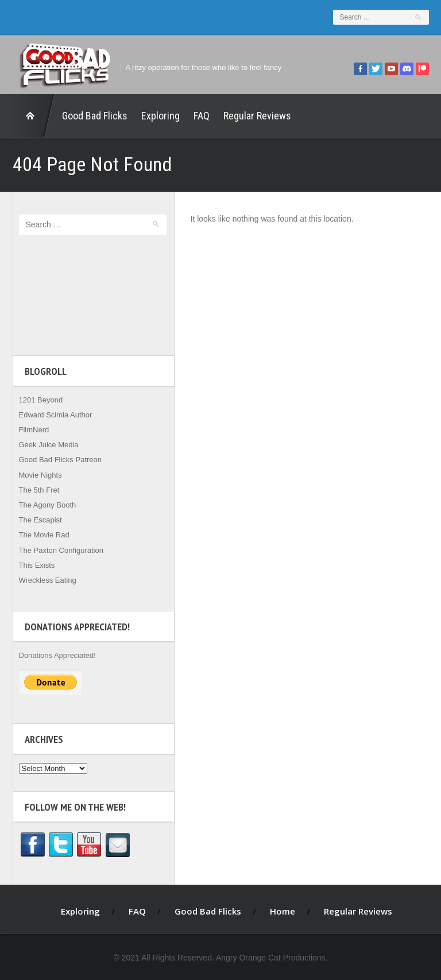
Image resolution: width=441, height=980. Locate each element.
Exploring (160, 116)
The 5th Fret (39, 490)
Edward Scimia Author (56, 415)
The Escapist (40, 520)
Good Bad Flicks (95, 116)
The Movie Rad (44, 535)
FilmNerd (34, 430)
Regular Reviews (257, 116)
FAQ (202, 116)
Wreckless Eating (48, 580)
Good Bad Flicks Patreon (61, 460)
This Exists (37, 565)
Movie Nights (40, 475)
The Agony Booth (48, 505)
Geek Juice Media (49, 445)
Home (34, 116)
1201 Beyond (41, 400)
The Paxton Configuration (61, 550)
